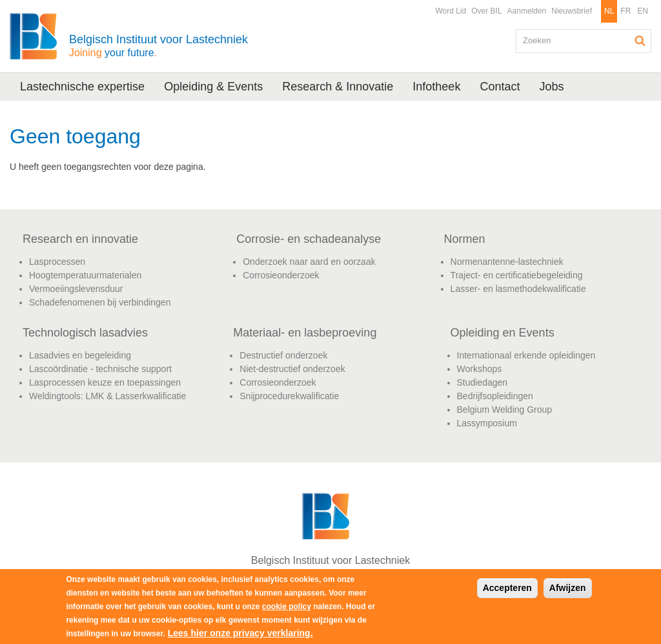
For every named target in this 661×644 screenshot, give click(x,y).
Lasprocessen (57, 262)
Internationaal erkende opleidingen (526, 355)
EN (643, 11)
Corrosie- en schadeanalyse (309, 239)
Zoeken (640, 41)
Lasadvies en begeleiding (80, 355)
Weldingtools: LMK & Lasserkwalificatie (107, 396)
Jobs (551, 87)
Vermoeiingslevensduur (76, 289)
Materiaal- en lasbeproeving (305, 333)
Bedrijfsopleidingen (495, 396)
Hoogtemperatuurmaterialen (85, 275)
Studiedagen (483, 382)
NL (609, 11)
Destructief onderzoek (283, 355)
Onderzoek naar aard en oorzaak (309, 262)
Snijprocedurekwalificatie (289, 396)
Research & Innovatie (338, 87)
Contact (500, 87)
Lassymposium (487, 423)
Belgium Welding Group (505, 410)
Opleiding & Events (213, 87)
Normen (465, 239)
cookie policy (287, 607)
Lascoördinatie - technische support (100, 369)
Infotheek (436, 87)
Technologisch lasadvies (85, 333)
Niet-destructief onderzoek (292, 369)
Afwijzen (568, 588)
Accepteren (507, 588)
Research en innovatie (80, 239)
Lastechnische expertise (82, 87)
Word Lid (451, 11)
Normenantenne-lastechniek (507, 262)
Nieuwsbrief (572, 11)
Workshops (480, 369)
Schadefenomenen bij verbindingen (100, 302)
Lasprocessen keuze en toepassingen (105, 382)
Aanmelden (527, 11)
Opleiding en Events (503, 333)
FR (625, 11)
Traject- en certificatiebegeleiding (517, 275)
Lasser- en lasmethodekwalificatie (518, 289)
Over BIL (486, 11)
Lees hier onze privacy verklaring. (240, 633)
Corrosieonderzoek (281, 275)
